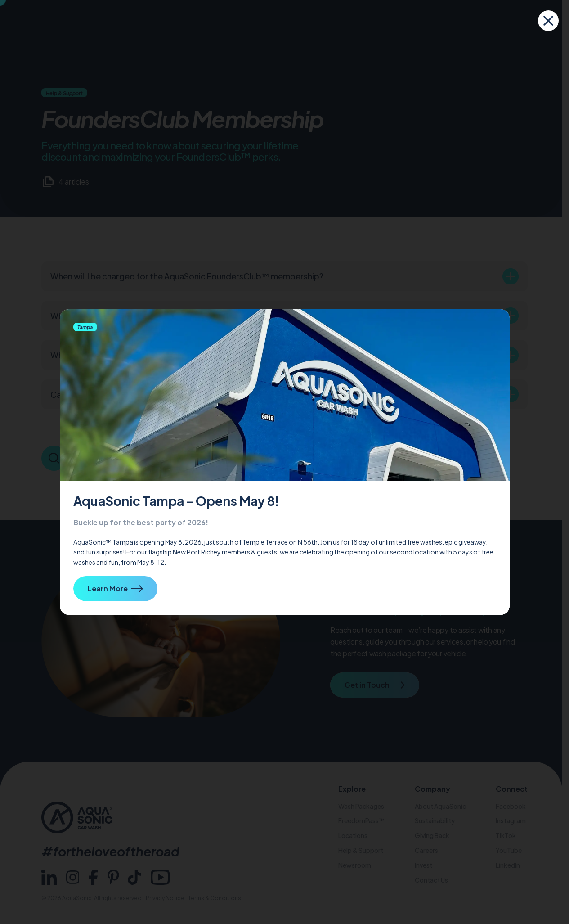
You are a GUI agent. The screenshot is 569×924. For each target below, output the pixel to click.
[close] (548, 21)
